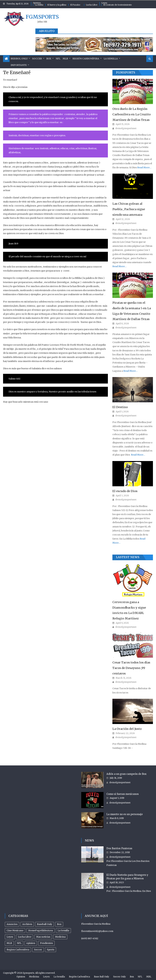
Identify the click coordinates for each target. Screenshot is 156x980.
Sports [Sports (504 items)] (51, 950)
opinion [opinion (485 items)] (31, 943)
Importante (19, 65)
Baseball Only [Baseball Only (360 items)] (45, 924)
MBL (149, 977)
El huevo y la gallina (57, 5)
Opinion (37, 3)
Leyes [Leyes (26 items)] (10, 937)
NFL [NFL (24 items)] (19, 943)
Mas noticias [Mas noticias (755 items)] (43, 937)
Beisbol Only (19, 59)
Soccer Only (120, 977)
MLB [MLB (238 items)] (9, 943)
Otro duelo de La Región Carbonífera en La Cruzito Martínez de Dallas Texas (132, 114)
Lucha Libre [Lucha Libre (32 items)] (25, 937)
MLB (65, 59)
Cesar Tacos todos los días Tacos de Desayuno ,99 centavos (131, 668)
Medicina (34, 977)
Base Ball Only (102, 977)
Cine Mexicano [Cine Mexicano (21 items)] (15, 930)
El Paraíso (75, 5)
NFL (58, 59)
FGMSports (126, 72)
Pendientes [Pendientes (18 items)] (46, 943)
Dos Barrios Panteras (119, 848)
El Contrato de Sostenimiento (118, 5)
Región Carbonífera (86, 59)
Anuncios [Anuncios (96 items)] (12, 924)
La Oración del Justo (127, 729)
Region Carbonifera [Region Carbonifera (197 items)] (18, 950)
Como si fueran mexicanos (123, 794)
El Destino (120, 407)
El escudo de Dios (125, 491)
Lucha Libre (92, 5)
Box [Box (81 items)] (59, 924)
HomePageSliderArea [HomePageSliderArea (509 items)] (41, 930)
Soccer (37, 59)
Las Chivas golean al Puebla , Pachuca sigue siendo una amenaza (129, 209)
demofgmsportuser (126, 128)
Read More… (144, 167)
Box (49, 59)
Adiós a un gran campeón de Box (126, 774)
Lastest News (128, 557)
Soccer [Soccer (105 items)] (38, 950)
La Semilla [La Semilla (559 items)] (63, 930)
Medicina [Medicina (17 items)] (60, 937)
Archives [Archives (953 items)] (27, 924)
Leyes (104, 3)
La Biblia (39, 5)
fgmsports (42, 17)
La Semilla (111, 59)
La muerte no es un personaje (125, 814)
